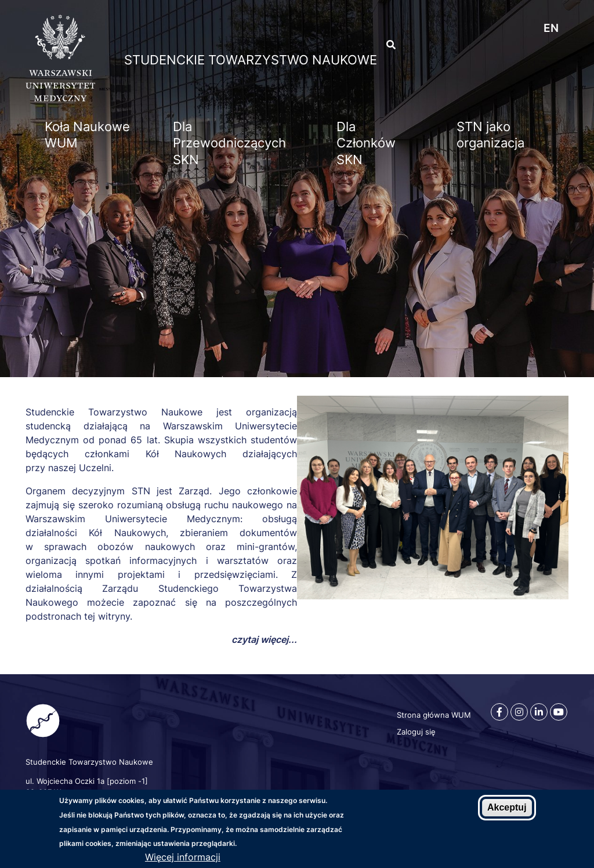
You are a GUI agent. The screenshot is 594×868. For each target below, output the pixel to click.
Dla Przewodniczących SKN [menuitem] (229, 143)
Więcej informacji (183, 860)
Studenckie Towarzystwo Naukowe (251, 60)
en (551, 28)
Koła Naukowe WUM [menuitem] (87, 135)
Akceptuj (507, 810)
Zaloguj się (416, 732)
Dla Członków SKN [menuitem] (366, 143)
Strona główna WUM (434, 715)
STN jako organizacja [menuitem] (490, 135)
